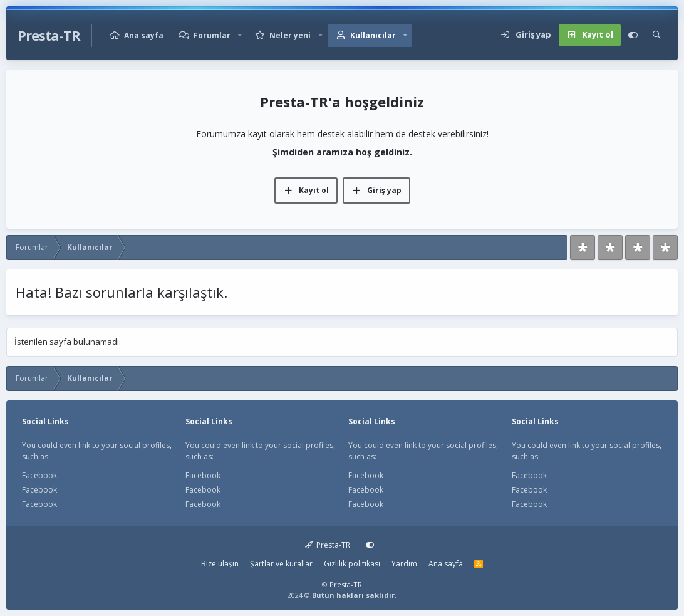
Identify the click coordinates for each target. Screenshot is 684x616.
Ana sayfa (144, 35)
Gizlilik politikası (352, 564)
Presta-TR (328, 545)
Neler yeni (290, 35)
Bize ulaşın (220, 564)
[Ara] (657, 35)
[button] (240, 35)
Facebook (39, 475)
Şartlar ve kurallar (281, 564)
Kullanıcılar (373, 35)
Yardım (404, 564)
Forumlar (212, 35)
